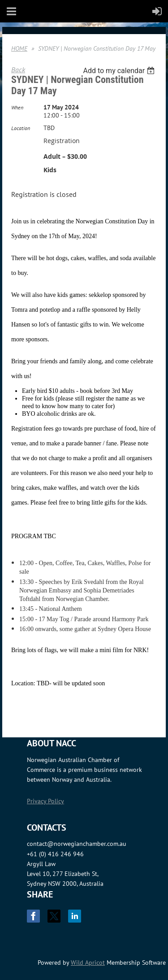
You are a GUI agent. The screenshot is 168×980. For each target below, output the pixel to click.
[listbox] (120, 71)
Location (21, 128)
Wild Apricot (88, 963)
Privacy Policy (45, 801)
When (17, 107)
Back (18, 70)
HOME (19, 48)
